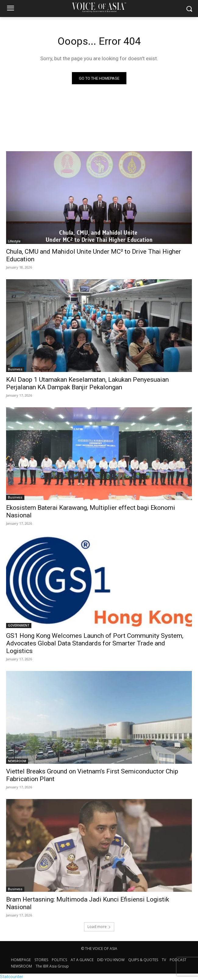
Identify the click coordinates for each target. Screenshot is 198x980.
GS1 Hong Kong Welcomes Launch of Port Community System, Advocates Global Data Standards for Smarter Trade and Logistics (95, 643)
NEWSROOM (17, 761)
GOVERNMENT (19, 625)
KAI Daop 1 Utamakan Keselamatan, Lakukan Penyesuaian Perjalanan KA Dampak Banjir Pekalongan (87, 383)
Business (15, 369)
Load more (99, 927)
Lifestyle (14, 241)
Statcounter (12, 977)
